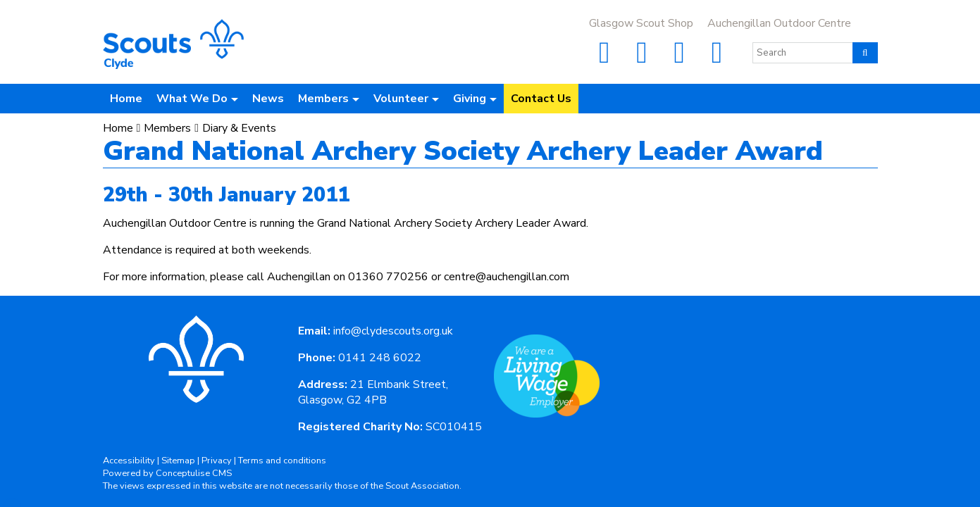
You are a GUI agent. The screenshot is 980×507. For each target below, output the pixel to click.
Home (126, 99)
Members (167, 128)
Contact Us (541, 99)
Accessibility (129, 461)
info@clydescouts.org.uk (393, 331)
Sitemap (178, 461)
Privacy (217, 461)
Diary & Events (239, 128)
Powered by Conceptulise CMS (167, 473)
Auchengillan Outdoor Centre (779, 23)
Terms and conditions (282, 461)
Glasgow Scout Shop (641, 23)
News (268, 99)
